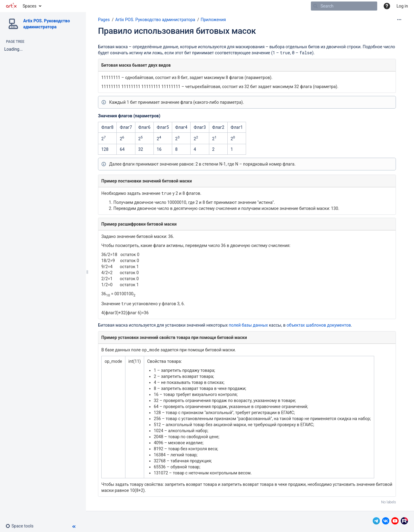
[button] (387, 6)
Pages (104, 20)
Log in (402, 6)
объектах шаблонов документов (319, 325)
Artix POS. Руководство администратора (155, 20)
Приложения (213, 20)
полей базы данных (248, 325)
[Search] (315, 6)
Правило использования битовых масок (177, 31)
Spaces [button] (30, 6)
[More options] (399, 20)
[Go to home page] (11, 6)
